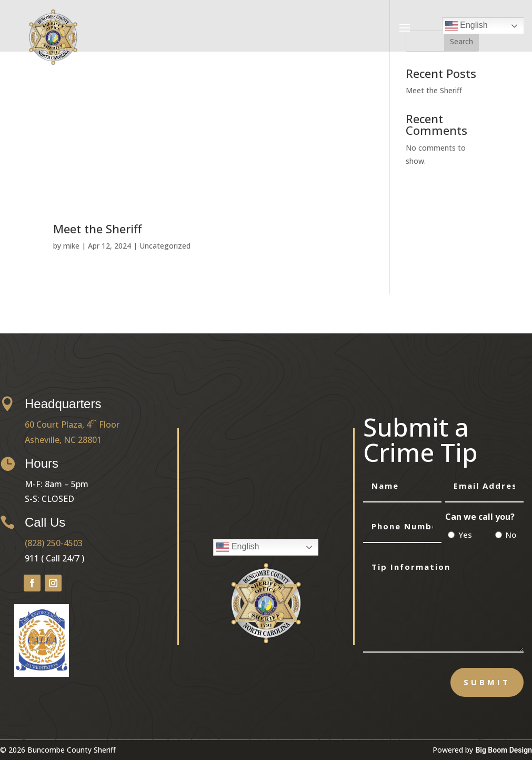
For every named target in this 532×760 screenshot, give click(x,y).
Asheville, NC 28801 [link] (63, 440)
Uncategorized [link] (165, 246)
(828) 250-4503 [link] (54, 543)
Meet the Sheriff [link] (97, 229)
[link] (53, 63)
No (511, 535)
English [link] (466, 26)
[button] (405, 27)
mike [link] (71, 246)
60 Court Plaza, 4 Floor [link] (72, 425)
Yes (465, 535)
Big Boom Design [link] (504, 750)
